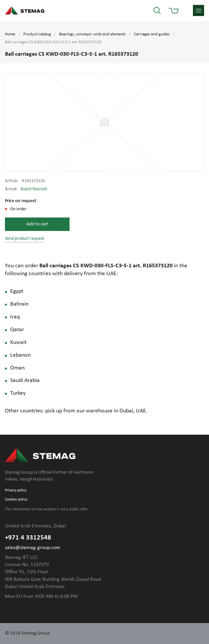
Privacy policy (16, 490)
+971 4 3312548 (28, 538)
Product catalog (37, 34)
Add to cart (37, 224)
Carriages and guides (152, 34)
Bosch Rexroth (34, 189)
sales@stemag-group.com (33, 548)
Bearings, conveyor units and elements (92, 34)
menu (199, 10)
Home (10, 34)
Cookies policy (16, 500)
